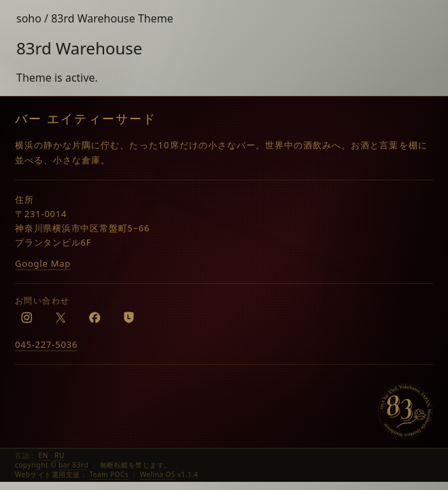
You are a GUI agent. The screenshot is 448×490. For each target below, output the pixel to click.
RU (59, 455)
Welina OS (158, 474)
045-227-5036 (46, 344)
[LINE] (128, 317)
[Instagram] (27, 317)
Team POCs (109, 474)
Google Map (43, 263)
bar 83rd (73, 465)
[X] (61, 317)
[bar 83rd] (405, 411)
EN (45, 455)
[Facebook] (94, 317)
